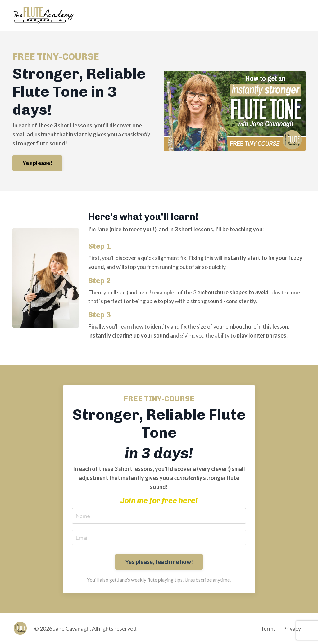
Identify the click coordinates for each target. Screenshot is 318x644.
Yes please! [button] (37, 163)
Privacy (292, 628)
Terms (268, 628)
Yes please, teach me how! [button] (159, 562)
